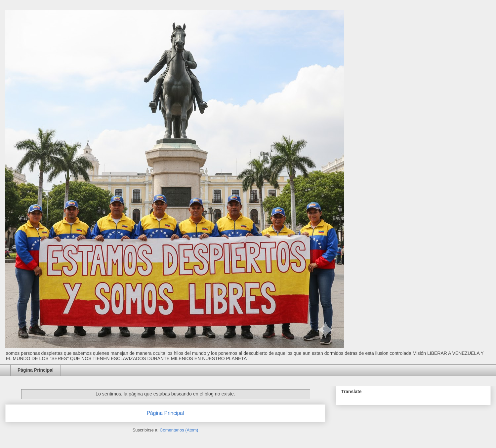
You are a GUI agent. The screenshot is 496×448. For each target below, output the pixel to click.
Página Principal (36, 370)
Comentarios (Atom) (179, 430)
